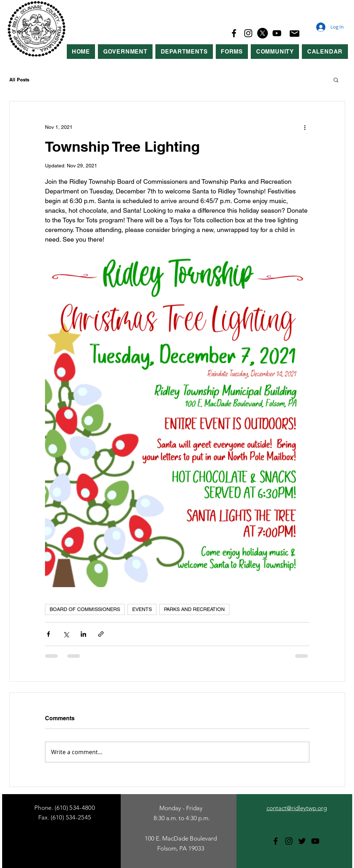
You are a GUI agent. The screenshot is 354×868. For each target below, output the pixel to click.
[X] (263, 33)
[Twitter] (302, 841)
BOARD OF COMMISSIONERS (85, 609)
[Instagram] (248, 33)
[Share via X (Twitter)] (66, 634)
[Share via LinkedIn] (83, 634)
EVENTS (142, 609)
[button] (125, 52)
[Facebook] (234, 33)
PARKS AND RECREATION (194, 609)
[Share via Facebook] (48, 634)
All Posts (19, 80)
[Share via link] (101, 634)
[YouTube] (277, 33)
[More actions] (305, 127)
